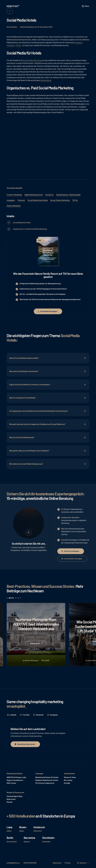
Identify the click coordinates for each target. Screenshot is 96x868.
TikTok (18, 45)
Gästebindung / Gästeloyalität (68, 195)
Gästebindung (46, 80)
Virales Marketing (14, 206)
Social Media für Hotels (22, 222)
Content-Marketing (14, 195)
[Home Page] (13, 6)
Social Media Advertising (38, 200)
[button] (86, 6)
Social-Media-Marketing (60, 200)
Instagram (78, 42)
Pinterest (21, 200)
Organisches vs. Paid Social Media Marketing (30, 229)
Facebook (11, 45)
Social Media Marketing (32, 60)
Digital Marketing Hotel (34, 195)
